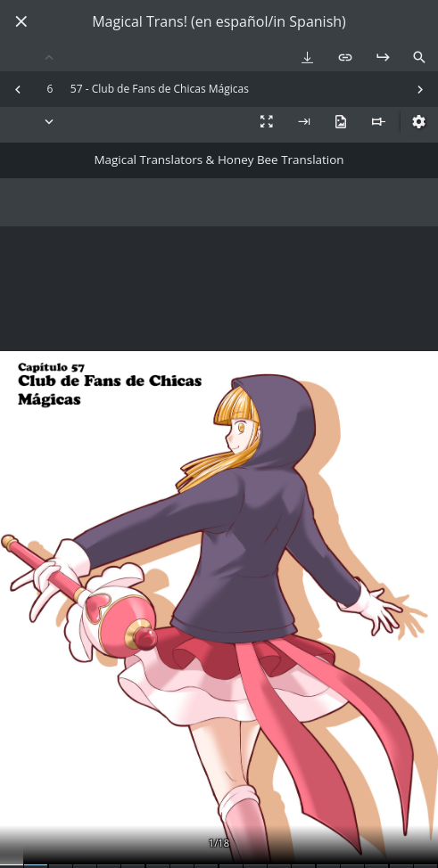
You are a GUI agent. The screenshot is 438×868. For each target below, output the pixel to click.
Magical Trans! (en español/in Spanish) (219, 22)
